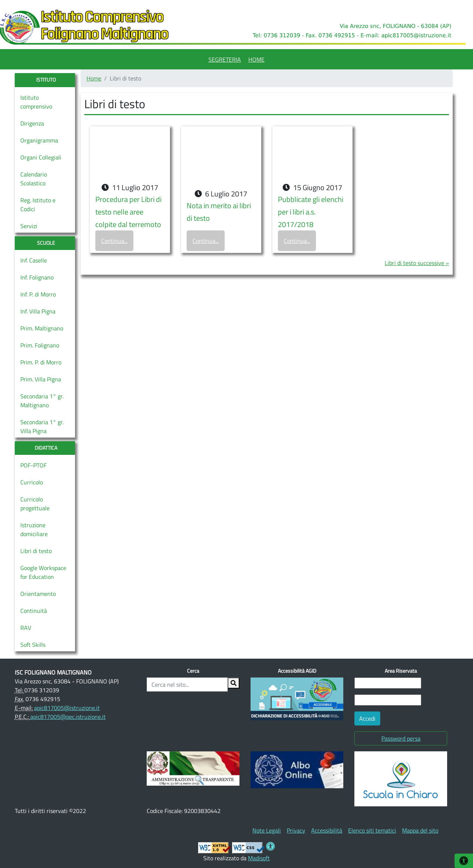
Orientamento (38, 594)
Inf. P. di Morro (38, 294)
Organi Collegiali (41, 157)
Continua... (114, 241)
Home (256, 59)
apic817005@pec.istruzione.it (68, 717)
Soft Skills (33, 645)
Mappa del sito (420, 830)
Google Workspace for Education (43, 572)
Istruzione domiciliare (34, 529)
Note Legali (267, 830)
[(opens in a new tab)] (193, 768)
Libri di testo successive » (417, 263)
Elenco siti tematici (372, 830)
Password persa (401, 738)
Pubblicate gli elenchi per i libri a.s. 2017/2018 (311, 212)
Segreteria (225, 59)
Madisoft (259, 858)
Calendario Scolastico (34, 179)
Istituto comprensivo (36, 102)
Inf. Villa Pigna (38, 311)
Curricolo (32, 482)
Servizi (29, 226)
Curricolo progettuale (35, 504)
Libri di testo (36, 551)
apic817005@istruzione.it (67, 708)
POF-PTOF (33, 465)
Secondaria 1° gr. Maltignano (42, 401)
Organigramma (39, 140)
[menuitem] (225, 58)
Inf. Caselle (34, 260)
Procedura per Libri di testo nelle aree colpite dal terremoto (128, 212)
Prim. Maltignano (42, 328)
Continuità (34, 611)
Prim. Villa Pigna (41, 379)
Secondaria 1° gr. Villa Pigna (42, 426)
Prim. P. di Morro (41, 362)
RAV (26, 628)
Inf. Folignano (37, 277)
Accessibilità (327, 830)
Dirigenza (32, 123)
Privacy (296, 830)
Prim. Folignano (40, 345)
